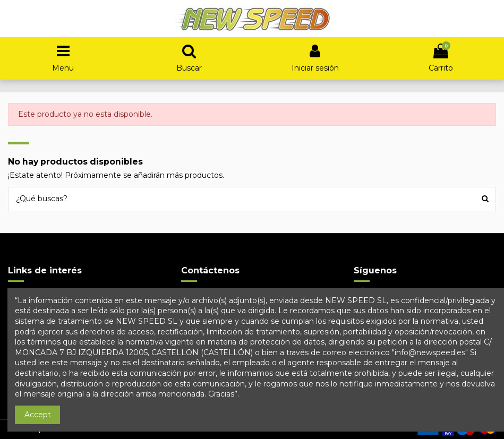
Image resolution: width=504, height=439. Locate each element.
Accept (38, 415)
